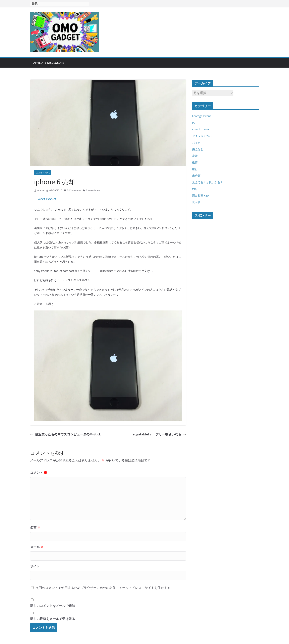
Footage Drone (202, 116)
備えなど (198, 149)
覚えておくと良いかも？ (208, 182)
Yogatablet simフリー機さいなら (159, 434)
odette (41, 190)
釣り (195, 189)
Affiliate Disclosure (49, 63)
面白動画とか (200, 195)
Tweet (41, 199)
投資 (195, 162)
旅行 (195, 169)
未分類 (196, 176)
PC (194, 123)
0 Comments (73, 190)
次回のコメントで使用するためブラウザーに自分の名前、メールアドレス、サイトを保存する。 (105, 588)
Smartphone (93, 190)
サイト (35, 566)
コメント (39, 473)
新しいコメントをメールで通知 (53, 606)
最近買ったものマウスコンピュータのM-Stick (66, 434)
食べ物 (196, 202)
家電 (195, 156)
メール (37, 547)
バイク (196, 142)
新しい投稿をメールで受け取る (53, 619)
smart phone (43, 173)
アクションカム (202, 136)
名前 (35, 527)
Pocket (51, 199)
